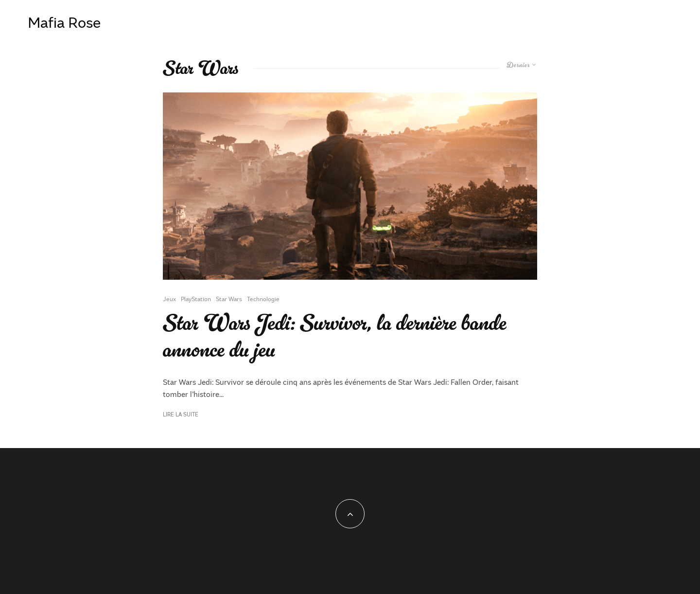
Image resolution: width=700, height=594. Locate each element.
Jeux (169, 299)
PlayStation (196, 299)
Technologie (263, 299)
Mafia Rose (64, 22)
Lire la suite (181, 414)
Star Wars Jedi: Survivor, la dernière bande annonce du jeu (335, 337)
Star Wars (229, 299)
